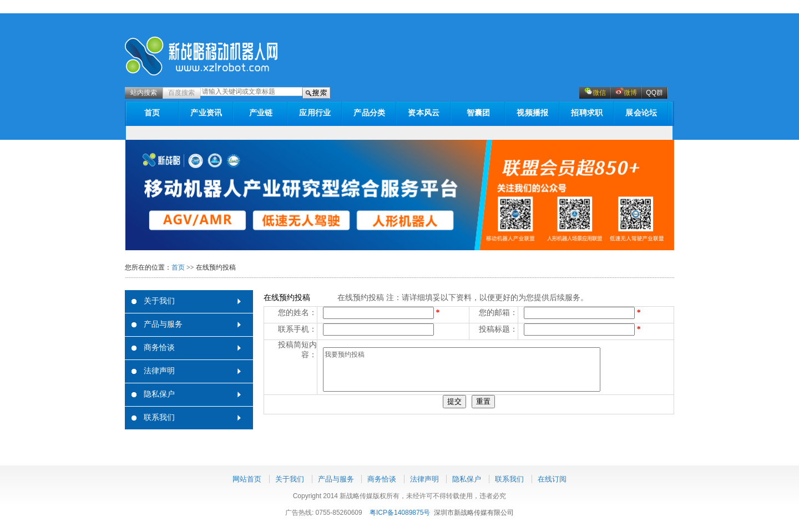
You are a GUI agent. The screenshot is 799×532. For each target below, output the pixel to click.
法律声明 (159, 371)
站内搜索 (144, 93)
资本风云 (424, 113)
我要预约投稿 (462, 369)
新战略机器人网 (201, 56)
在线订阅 (552, 479)
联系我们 (159, 417)
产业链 (261, 113)
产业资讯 (206, 113)
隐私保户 (159, 394)
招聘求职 (587, 113)
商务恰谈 (159, 348)
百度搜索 (181, 93)
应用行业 (315, 113)
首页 (152, 113)
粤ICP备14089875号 (400, 513)
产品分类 (369, 113)
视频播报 (532, 113)
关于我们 (159, 301)
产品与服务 (163, 324)
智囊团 (479, 113)
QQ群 (654, 93)
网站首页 (247, 479)
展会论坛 (641, 113)
